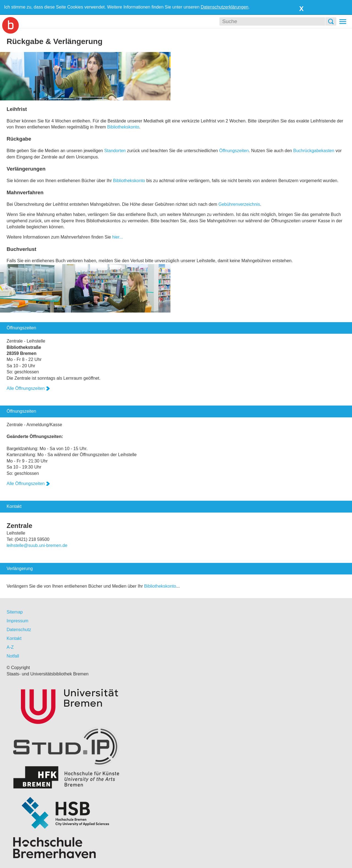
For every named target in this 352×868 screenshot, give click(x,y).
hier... (118, 237)
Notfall (13, 656)
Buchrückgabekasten (314, 151)
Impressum (17, 621)
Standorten (115, 151)
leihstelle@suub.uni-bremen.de (37, 545)
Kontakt (14, 638)
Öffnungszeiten (234, 151)
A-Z (10, 647)
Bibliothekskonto (123, 127)
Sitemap (15, 612)
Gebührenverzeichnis (239, 204)
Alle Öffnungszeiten (28, 388)
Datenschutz (19, 630)
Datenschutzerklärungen (225, 7)
